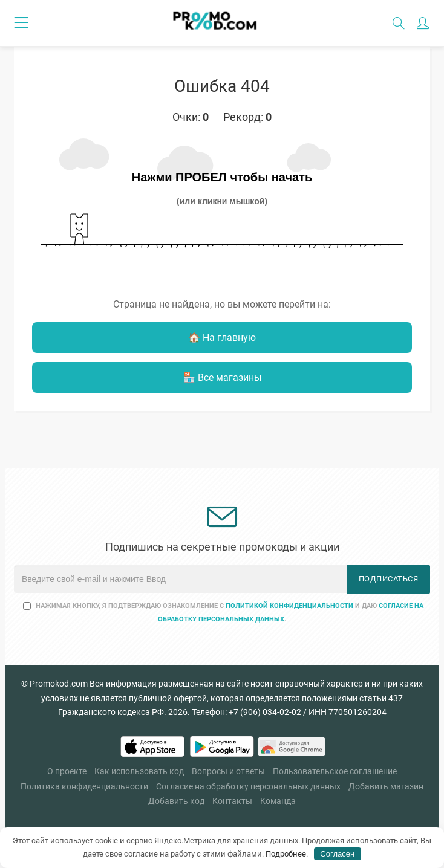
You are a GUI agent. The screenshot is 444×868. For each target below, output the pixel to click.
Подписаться (389, 579)
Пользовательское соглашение (335, 771)
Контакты (232, 801)
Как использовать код (139, 771)
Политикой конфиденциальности (289, 606)
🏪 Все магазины (222, 377)
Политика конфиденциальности (84, 786)
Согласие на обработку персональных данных (248, 786)
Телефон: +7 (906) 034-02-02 (246, 712)
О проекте (67, 771)
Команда (278, 801)
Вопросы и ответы (228, 771)
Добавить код (176, 801)
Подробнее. (287, 854)
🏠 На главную (222, 338)
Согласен (337, 854)
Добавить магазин (386, 786)
